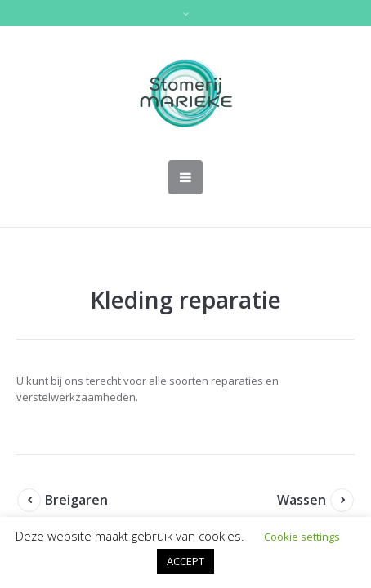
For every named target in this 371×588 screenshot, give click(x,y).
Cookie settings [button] (302, 537)
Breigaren (76, 500)
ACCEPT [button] (185, 561)
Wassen (302, 500)
